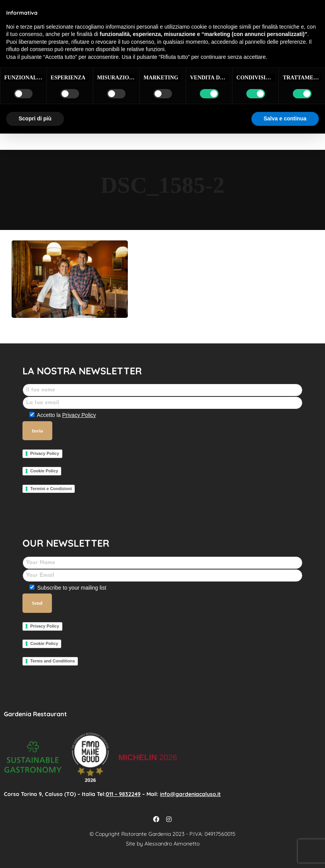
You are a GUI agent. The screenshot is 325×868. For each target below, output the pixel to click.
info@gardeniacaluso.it (190, 794)
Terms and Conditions (52, 661)
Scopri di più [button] (35, 118)
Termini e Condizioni (51, 489)
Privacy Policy (79, 415)
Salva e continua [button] (285, 118)
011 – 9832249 (123, 794)
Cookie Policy (44, 471)
